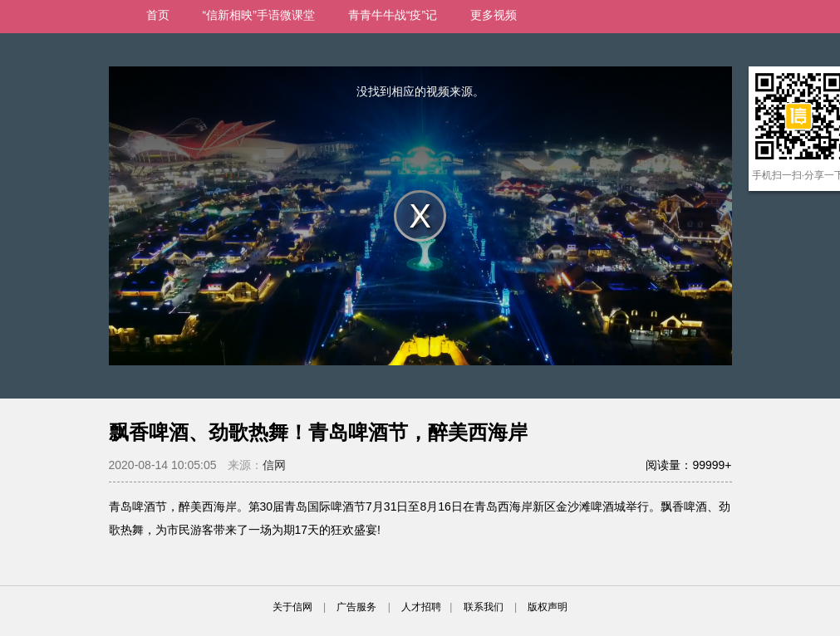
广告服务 (356, 607)
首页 (158, 15)
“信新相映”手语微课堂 (259, 15)
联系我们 (484, 607)
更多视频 (494, 15)
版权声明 (548, 607)
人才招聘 (421, 607)
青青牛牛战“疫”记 (393, 15)
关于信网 (292, 607)
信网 (274, 465)
